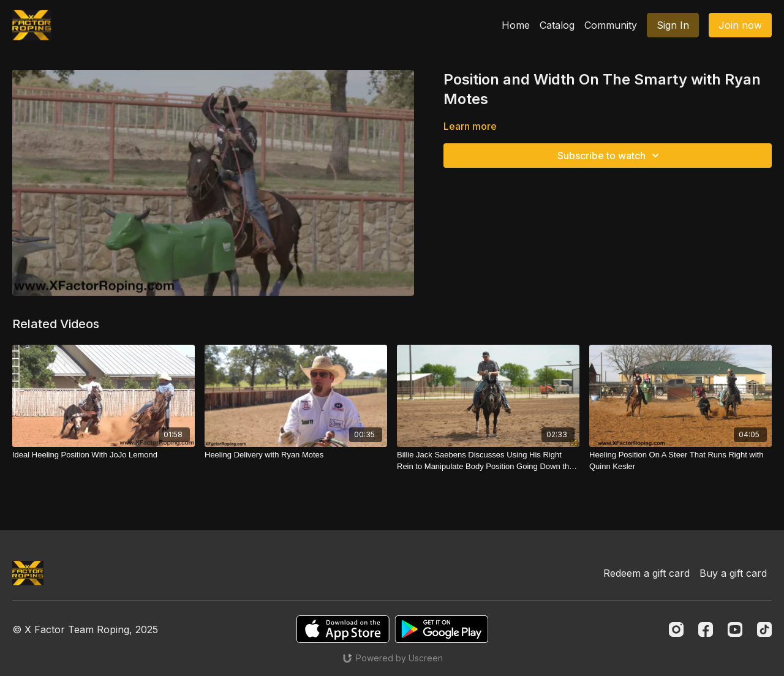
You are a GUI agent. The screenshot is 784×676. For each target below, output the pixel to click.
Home (516, 25)
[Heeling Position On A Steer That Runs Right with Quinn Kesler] (680, 461)
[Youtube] (735, 629)
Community (611, 25)
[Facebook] (706, 629)
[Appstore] (343, 629)
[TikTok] (764, 629)
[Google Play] (442, 629)
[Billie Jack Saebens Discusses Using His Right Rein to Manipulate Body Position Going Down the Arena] (488, 461)
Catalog (557, 25)
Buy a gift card (733, 573)
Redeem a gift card (646, 573)
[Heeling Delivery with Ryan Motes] (296, 455)
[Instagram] (676, 629)
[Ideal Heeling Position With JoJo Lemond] (104, 455)
